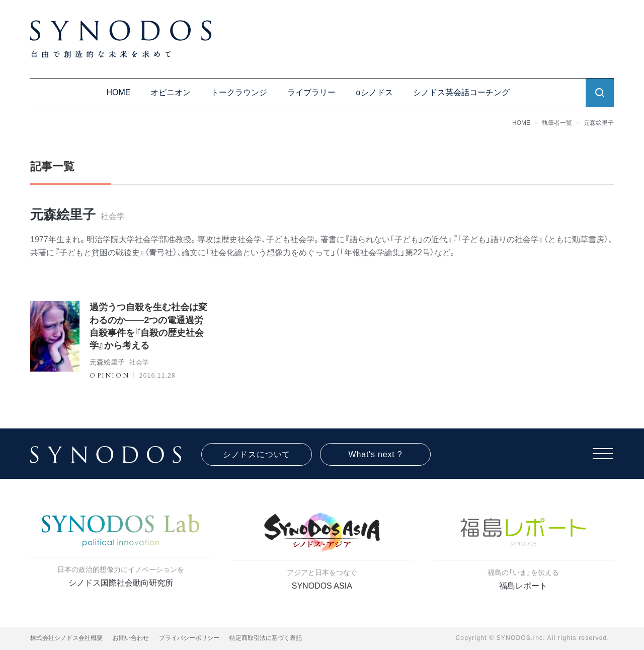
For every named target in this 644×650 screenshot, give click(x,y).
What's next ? (376, 454)
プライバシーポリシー (189, 638)
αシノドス (374, 92)
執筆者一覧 (557, 123)
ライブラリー (311, 92)
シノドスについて (257, 454)
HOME (118, 92)
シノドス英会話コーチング (461, 92)
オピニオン (171, 92)
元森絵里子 (599, 123)
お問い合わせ (131, 638)
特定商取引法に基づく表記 (266, 638)
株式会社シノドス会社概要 (66, 638)
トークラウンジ (239, 92)
